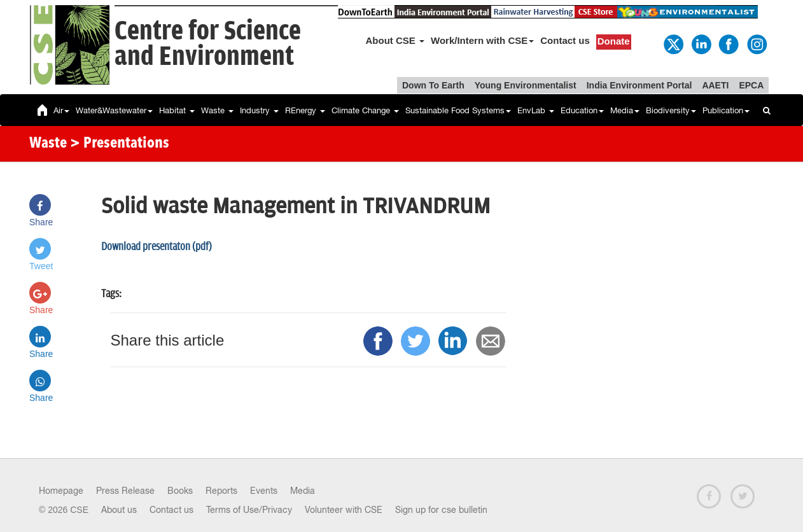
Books (180, 491)
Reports (221, 491)
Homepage (61, 491)
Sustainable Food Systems (458, 110)
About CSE (395, 40)
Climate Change (365, 110)
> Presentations (120, 144)
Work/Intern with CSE (482, 40)
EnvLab (536, 110)
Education (582, 110)
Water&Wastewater (114, 110)
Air (61, 110)
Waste (217, 110)
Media (625, 110)
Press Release (125, 491)
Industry (259, 110)
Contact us (565, 40)
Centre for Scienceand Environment (208, 44)
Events (264, 491)
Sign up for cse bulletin (441, 510)
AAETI (715, 85)
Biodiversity (671, 110)
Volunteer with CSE (344, 510)
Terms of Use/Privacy (249, 510)
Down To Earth (433, 85)
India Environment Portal (639, 85)
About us (119, 510)
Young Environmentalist (526, 85)
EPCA (751, 85)
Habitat (177, 110)
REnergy (305, 110)
